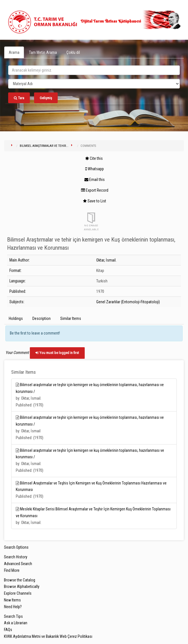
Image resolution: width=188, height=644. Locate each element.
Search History (16, 557)
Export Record (95, 190)
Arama (14, 52)
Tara (19, 98)
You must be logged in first (57, 353)
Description (42, 318)
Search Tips (13, 616)
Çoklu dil (73, 52)
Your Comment (17, 353)
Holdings (16, 318)
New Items (12, 600)
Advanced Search (18, 564)
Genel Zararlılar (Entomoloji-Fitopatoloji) (128, 302)
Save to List (95, 201)
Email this (95, 180)
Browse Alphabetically (22, 587)
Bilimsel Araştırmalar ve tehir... (44, 146)
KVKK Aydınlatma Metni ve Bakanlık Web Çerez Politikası (48, 636)
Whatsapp (95, 169)
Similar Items (71, 318)
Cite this (94, 158)
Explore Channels (18, 593)
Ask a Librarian (16, 623)
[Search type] (94, 84)
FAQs (8, 630)
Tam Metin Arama (43, 52)
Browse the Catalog (20, 580)
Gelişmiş (46, 98)
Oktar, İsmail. (106, 260)
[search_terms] (94, 70)
